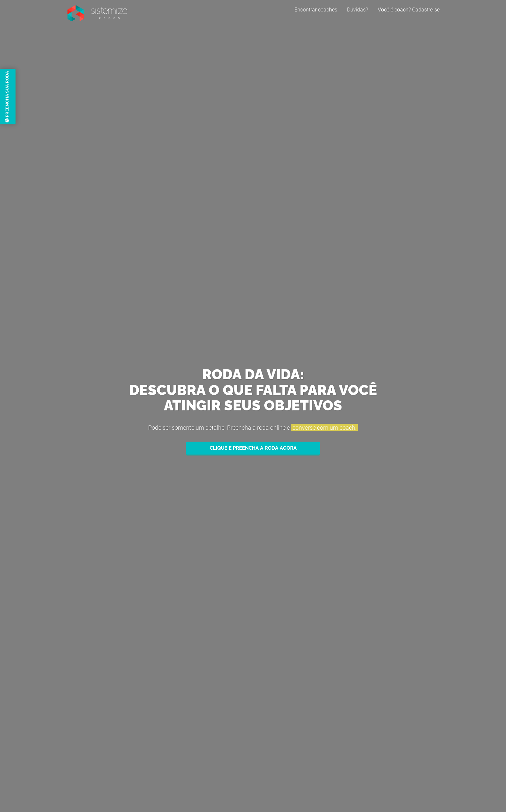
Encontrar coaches (316, 15)
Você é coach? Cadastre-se (409, 15)
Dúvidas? (358, 15)
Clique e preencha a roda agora (253, 448)
